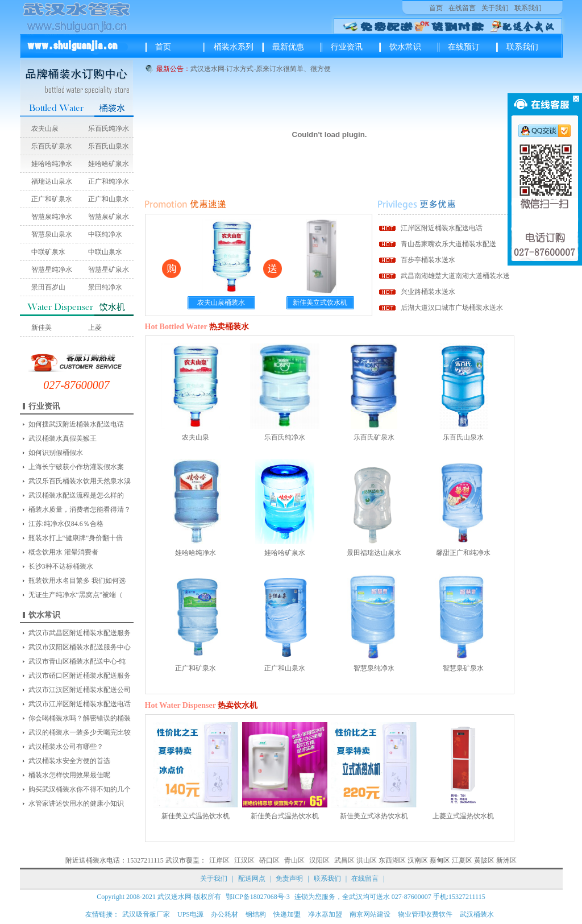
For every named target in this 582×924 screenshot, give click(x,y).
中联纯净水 (105, 234)
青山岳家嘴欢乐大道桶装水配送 (448, 244)
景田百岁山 (48, 287)
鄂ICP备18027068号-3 (258, 897)
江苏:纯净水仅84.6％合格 (66, 524)
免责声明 (289, 879)
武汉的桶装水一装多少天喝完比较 (80, 732)
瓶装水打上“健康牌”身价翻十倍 (76, 538)
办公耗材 (225, 914)
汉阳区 (319, 860)
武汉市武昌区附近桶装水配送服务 (80, 633)
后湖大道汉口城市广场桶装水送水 (452, 308)
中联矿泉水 (48, 252)
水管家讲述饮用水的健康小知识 (76, 803)
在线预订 (464, 47)
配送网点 (252, 879)
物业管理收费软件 (425, 914)
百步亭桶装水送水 (428, 260)
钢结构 (256, 914)
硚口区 (269, 860)
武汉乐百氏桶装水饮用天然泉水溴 (80, 481)
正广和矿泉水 (52, 199)
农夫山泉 (45, 129)
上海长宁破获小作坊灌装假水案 (76, 467)
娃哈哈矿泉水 (109, 164)
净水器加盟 (325, 914)
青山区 (294, 860)
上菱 (95, 328)
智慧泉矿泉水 (109, 217)
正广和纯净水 (109, 181)
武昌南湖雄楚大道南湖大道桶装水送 (455, 276)
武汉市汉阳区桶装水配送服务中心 (80, 647)
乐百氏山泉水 (109, 146)
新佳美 (41, 328)
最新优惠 (288, 47)
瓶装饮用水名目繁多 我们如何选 (77, 581)
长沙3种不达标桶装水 (61, 566)
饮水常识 (405, 47)
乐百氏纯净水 (109, 129)
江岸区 (219, 860)
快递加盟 (287, 914)
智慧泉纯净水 (52, 217)
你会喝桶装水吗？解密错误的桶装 (80, 718)
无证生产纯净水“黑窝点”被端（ (76, 595)
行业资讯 (347, 47)
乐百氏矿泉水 (52, 146)
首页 (436, 8)
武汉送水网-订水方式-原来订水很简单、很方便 (261, 69)
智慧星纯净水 (52, 270)
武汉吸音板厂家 (146, 914)
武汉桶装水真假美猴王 (63, 438)
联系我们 (528, 8)
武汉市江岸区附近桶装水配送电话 (80, 704)
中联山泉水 (105, 252)
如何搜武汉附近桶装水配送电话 (76, 424)
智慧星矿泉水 (109, 270)
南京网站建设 (370, 914)
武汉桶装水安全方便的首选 (69, 761)
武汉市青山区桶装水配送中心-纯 (77, 661)
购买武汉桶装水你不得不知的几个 (80, 789)
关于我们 (495, 8)
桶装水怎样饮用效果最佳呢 (69, 775)
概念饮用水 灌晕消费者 (63, 552)
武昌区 (344, 860)
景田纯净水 (105, 287)
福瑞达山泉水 (52, 181)
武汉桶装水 (477, 914)
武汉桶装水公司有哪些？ (66, 747)
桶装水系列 (234, 47)
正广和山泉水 (109, 199)
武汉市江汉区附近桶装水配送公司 (80, 690)
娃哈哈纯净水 (52, 164)
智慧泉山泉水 (52, 234)
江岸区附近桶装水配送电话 (442, 228)
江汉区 (244, 860)
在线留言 (462, 8)
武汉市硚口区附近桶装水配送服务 (80, 676)
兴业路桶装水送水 (428, 292)
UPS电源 (190, 914)
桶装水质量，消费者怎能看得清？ (80, 509)
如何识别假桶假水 (56, 453)
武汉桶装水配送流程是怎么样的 (76, 495)
